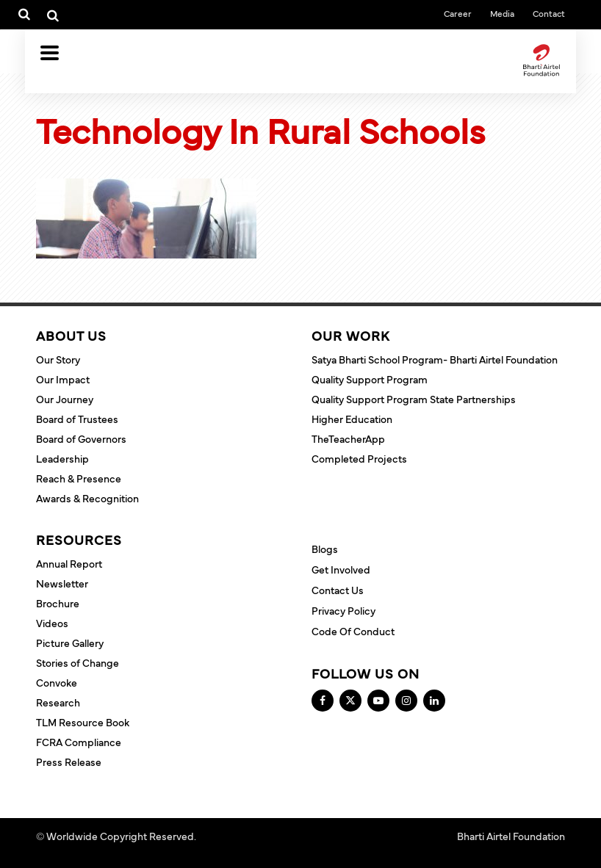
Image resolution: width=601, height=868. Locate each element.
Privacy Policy (343, 610)
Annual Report (69, 563)
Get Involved (341, 569)
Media (502, 13)
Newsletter (62, 583)
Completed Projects (359, 458)
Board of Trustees (77, 419)
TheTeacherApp (348, 438)
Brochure (58, 603)
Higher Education (352, 419)
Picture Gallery (70, 643)
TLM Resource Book (83, 722)
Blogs (325, 549)
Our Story (58, 359)
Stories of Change (78, 662)
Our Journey (65, 399)
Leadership (62, 458)
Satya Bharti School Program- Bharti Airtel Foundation (435, 359)
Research (58, 702)
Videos (52, 623)
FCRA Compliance (79, 742)
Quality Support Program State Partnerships (414, 399)
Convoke (57, 682)
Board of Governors (81, 438)
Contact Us (338, 590)
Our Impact (63, 379)
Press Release (69, 762)
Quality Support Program (370, 379)
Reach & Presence (79, 478)
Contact (549, 13)
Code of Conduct (353, 631)
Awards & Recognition (87, 498)
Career (458, 13)
